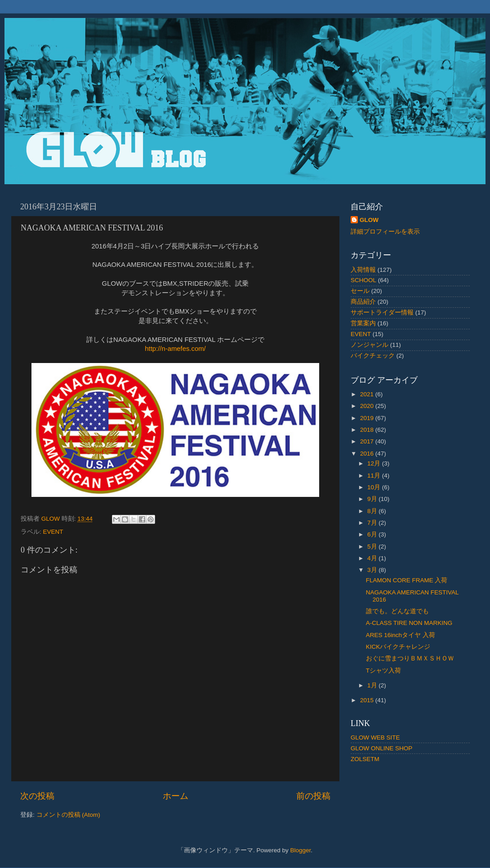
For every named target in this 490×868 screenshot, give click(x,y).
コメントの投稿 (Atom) (68, 815)
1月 (373, 685)
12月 (375, 463)
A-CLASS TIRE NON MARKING (412, 623)
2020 (368, 406)
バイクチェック (373, 356)
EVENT (53, 532)
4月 (373, 558)
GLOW (369, 220)
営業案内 (363, 323)
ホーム (176, 796)
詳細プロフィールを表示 (385, 232)
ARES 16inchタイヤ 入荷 (401, 635)
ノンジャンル (370, 345)
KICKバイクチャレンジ (398, 647)
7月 (373, 523)
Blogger (300, 850)
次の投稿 (37, 796)
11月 (375, 476)
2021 (368, 394)
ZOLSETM (365, 759)
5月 (373, 547)
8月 (373, 511)
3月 (373, 570)
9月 (373, 499)
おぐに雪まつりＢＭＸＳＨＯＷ (410, 658)
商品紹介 (363, 302)
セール (360, 291)
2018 (368, 430)
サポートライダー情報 (382, 312)
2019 (368, 418)
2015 (368, 700)
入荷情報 (363, 270)
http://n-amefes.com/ (175, 349)
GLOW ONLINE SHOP (381, 748)
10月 (375, 487)
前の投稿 (313, 796)
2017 (368, 441)
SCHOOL (363, 280)
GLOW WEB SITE (375, 737)
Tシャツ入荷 (383, 671)
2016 (368, 454)
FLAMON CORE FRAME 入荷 (407, 580)
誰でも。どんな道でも (397, 611)
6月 (373, 534)
